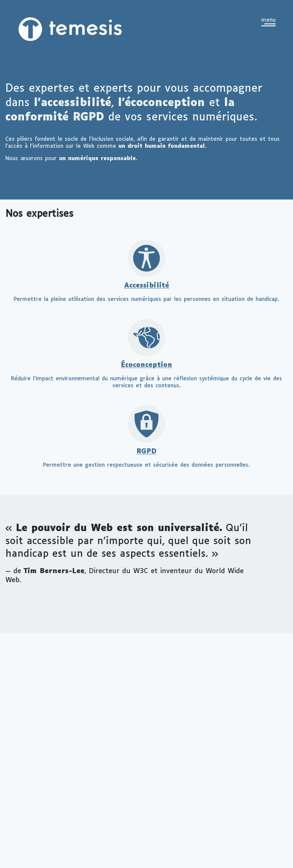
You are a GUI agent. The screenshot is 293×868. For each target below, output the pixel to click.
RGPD (146, 452)
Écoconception (146, 365)
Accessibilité (147, 286)
